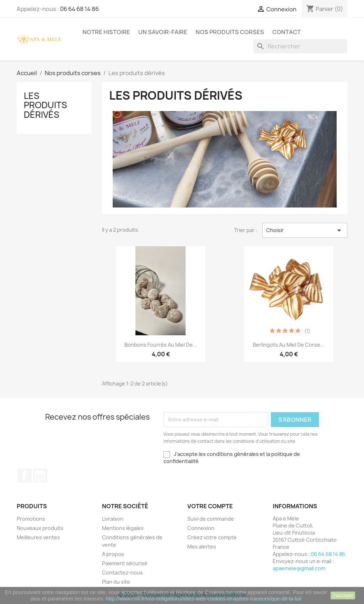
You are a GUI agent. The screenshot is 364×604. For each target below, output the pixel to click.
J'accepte (343, 595)
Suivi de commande (211, 519)
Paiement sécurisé (125, 563)
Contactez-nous (122, 573)
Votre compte (210, 506)
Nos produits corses (230, 32)
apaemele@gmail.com (299, 568)
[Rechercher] (300, 46)
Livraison (113, 519)
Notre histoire (106, 32)
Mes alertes (202, 547)
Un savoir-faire (163, 32)
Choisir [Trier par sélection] (305, 230)
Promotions (31, 519)
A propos (113, 554)
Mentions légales (123, 528)
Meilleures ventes (38, 537)
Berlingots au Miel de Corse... (289, 345)
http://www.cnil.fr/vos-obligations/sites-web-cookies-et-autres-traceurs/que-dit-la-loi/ (204, 598)
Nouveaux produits (40, 528)
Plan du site (116, 582)
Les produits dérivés (45, 105)
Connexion (201, 528)
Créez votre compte (212, 537)
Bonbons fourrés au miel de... (161, 345)
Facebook (25, 476)
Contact (287, 32)
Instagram (40, 476)
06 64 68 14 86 (79, 9)
